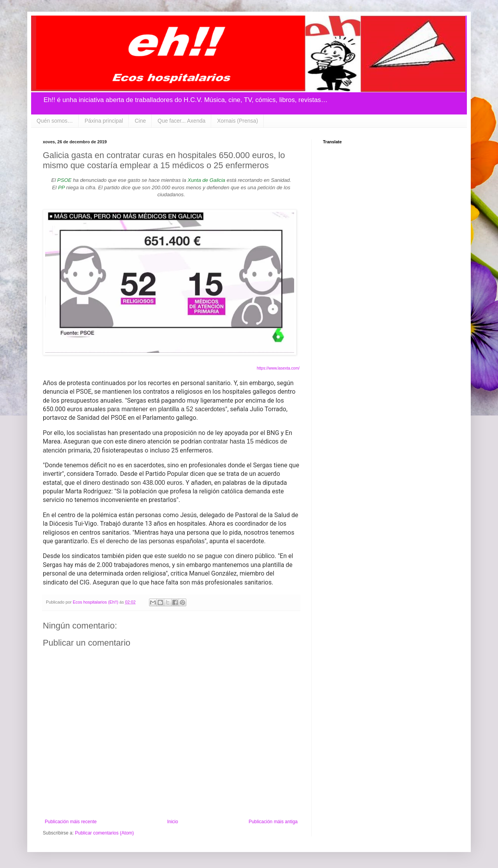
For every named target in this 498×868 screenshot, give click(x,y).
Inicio (173, 822)
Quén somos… (55, 121)
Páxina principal (104, 121)
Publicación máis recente (71, 822)
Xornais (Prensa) (238, 121)
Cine (140, 121)
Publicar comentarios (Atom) (104, 833)
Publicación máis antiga (273, 822)
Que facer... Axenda (181, 121)
